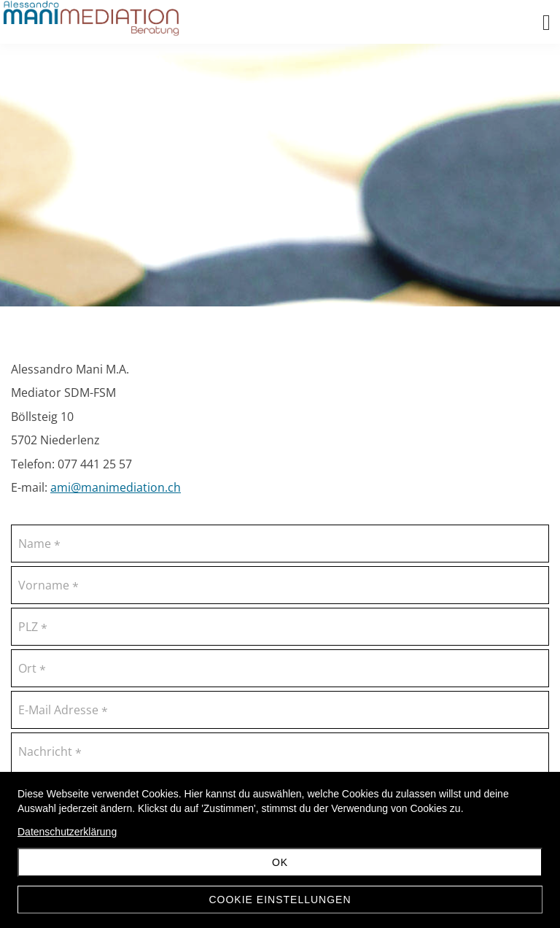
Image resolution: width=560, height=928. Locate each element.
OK (280, 862)
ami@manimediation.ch (116, 487)
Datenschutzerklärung (67, 832)
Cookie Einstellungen (280, 900)
